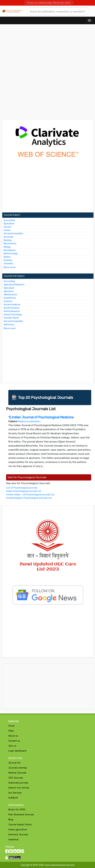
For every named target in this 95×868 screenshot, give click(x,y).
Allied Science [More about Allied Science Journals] (10, 295)
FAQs (11, 731)
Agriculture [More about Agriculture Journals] (9, 224)
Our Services (15, 793)
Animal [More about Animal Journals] (7, 230)
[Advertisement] (47, 52)
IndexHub (13, 840)
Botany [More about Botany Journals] (7, 257)
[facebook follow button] (7, 852)
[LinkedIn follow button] (15, 852)
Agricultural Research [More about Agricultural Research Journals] (14, 285)
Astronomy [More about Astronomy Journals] (9, 325)
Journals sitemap (18, 768)
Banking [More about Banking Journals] (7, 240)
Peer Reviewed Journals (21, 815)
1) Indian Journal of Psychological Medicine (41, 417)
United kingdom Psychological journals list (29, 498)
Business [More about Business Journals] (8, 260)
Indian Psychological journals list (24, 491)
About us (13, 736)
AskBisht (13, 798)
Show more (9, 267)
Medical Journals (17, 773)
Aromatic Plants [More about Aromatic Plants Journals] (11, 318)
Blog (11, 820)
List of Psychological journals (22, 488)
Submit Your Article (19, 788)
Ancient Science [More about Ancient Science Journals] (12, 308)
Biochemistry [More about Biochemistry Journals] (10, 244)
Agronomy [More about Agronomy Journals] (9, 291)
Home (11, 726)
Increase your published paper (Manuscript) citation (49, 3)
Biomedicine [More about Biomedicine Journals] (10, 250)
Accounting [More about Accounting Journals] (9, 220)
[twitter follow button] (11, 852)
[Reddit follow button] (18, 852)
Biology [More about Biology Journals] (7, 247)
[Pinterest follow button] (22, 852)
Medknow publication (29, 421)
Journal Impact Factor (20, 825)
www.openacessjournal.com (59, 865)
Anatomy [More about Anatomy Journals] (8, 301)
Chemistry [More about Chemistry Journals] (9, 264)
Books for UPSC (17, 810)
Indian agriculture (18, 830)
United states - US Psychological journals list (30, 495)
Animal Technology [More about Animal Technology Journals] (13, 315)
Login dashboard (17, 751)
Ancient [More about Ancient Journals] (7, 227)
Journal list (14, 763)
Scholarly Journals (18, 835)
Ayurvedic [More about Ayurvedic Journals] (9, 237)
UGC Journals (16, 778)
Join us (12, 746)
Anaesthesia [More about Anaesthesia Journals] (10, 298)
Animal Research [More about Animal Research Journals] (12, 311)
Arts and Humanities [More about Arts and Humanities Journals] (13, 234)
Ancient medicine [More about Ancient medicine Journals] (12, 305)
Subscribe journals (18, 783)
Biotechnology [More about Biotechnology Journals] (11, 254)
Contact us (14, 741)
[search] (58, 11)
